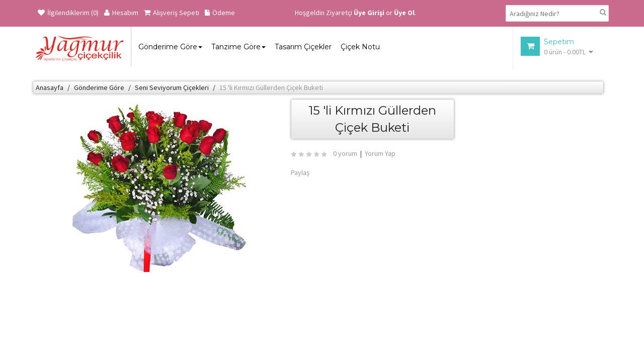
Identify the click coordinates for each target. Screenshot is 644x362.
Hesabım (121, 13)
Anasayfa (50, 87)
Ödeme (220, 13)
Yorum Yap (380, 153)
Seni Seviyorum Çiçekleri (172, 87)
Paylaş (300, 172)
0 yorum (345, 153)
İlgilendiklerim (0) (68, 13)
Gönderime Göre (99, 87)
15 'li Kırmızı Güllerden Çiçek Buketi (271, 87)
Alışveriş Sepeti (172, 13)
